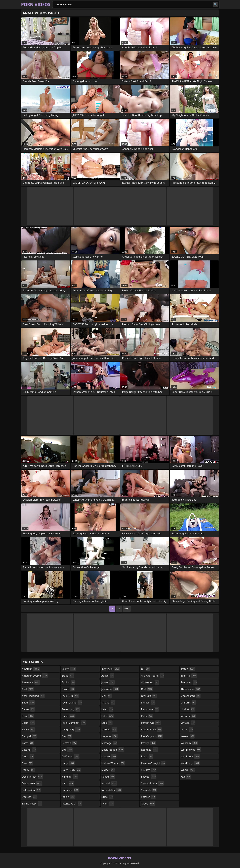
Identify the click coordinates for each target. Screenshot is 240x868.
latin (108, 716)
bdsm (29, 723)
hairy (68, 763)
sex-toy (149, 770)
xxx (186, 777)
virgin (187, 730)
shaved (149, 777)
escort (68, 689)
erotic (68, 676)
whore (188, 770)
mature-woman (113, 763)
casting (29, 750)
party (147, 716)
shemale (149, 790)
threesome (191, 689)
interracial (111, 669)
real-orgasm (152, 736)
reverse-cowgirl (153, 763)
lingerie (109, 736)
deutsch (29, 797)
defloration (31, 790)
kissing (108, 703)
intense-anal (72, 804)
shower (148, 797)
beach (28, 730)
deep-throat (32, 777)
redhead (150, 750)
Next (127, 609)
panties (148, 703)
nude (107, 797)
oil (146, 669)
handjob (70, 777)
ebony (69, 669)
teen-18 (189, 676)
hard (68, 783)
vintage (188, 723)
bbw (28, 716)
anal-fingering (33, 696)
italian (108, 676)
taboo (148, 804)
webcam (189, 743)
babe (28, 703)
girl (67, 750)
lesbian (109, 730)
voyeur (188, 736)
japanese (110, 689)
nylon (108, 804)
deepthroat (32, 783)
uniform (188, 703)
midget (108, 770)
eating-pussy (32, 804)
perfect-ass (151, 723)
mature (109, 756)
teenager (189, 682)
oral (147, 689)
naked (108, 777)
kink (107, 696)
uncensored (191, 696)
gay (67, 736)
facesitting (71, 709)
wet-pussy (190, 756)
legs (107, 723)
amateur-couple (35, 676)
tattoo (188, 669)
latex (107, 709)
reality (148, 743)
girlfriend (71, 756)
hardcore (70, 790)
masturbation (112, 750)
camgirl (29, 736)
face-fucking (72, 703)
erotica (68, 682)
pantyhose (150, 709)
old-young (150, 682)
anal (28, 689)
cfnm (28, 756)
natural (109, 783)
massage (109, 743)
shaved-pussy (152, 783)
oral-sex (149, 696)
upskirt (188, 709)
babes (28, 709)
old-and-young (153, 676)
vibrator (188, 716)
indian (68, 797)
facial (68, 716)
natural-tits (111, 790)
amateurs (31, 682)
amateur (31, 669)
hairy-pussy (71, 770)
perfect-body (151, 730)
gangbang (71, 730)
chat (27, 763)
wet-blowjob (191, 750)
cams (28, 743)
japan (108, 682)
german (69, 743)
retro (147, 756)
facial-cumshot (74, 723)
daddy (28, 770)
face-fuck (70, 696)
